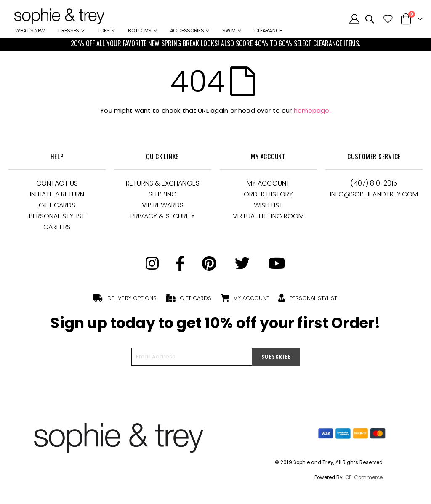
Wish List (268, 205)
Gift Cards (57, 205)
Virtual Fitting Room (269, 216)
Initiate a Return (57, 194)
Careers (57, 227)
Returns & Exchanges (163, 183)
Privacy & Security (163, 216)
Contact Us (57, 183)
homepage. (312, 110)
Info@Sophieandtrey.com (374, 194)
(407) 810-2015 (374, 183)
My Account (268, 183)
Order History (268, 194)
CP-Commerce (364, 477)
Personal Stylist (57, 216)
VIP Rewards (163, 205)
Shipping (163, 194)
